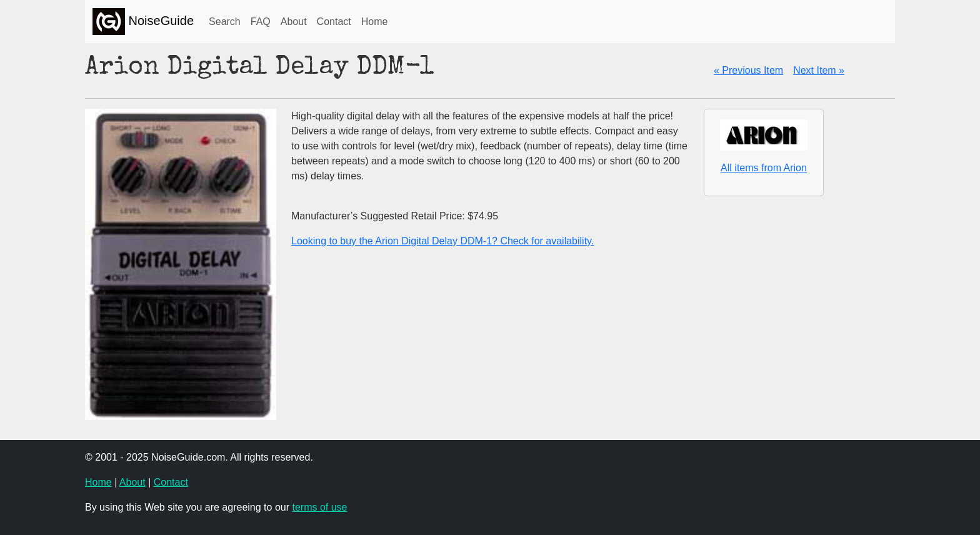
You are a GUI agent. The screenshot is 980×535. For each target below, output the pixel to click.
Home (375, 22)
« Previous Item (748, 70)
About (294, 22)
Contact (334, 22)
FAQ (261, 22)
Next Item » (819, 70)
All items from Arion (764, 168)
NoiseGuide (143, 22)
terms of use (319, 507)
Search (225, 22)
